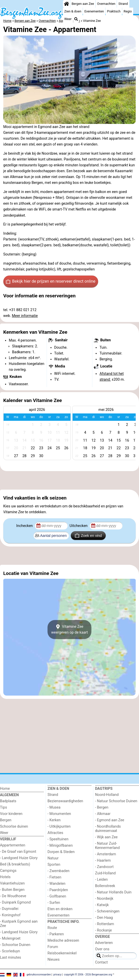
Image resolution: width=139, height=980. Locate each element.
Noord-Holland (107, 795)
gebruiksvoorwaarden (39, 974)
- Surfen (54, 903)
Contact (101, 962)
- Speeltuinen (58, 839)
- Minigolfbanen (60, 846)
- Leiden (101, 880)
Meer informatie (25, 316)
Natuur (53, 858)
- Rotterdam (105, 924)
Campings (8, 871)
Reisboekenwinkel (62, 953)
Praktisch (114, 11)
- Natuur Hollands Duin (113, 892)
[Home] (66, 4)
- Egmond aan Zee (110, 820)
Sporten (54, 865)
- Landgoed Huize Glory (19, 858)
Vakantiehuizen (12, 883)
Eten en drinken (60, 909)
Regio (128, 11)
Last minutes (11, 958)
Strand (123, 4)
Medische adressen (63, 941)
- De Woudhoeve (13, 896)
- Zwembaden (58, 871)
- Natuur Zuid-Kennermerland (107, 846)
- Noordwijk (104, 899)
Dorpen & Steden (61, 852)
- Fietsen (54, 877)
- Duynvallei (9, 909)
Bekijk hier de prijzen (51, 281)
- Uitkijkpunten (59, 826)
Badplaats (8, 801)
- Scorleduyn (10, 951)
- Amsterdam (106, 854)
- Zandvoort (104, 867)
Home (5, 789)
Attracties (55, 833)
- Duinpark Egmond (15, 902)
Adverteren (104, 943)
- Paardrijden (58, 890)
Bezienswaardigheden (65, 801)
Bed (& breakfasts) (15, 864)
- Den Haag (104, 918)
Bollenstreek (105, 886)
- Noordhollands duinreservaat (108, 829)
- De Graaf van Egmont (18, 852)
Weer (68, 19)
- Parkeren (56, 934)
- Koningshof (10, 915)
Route (52, 928)
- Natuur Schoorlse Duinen (116, 801)
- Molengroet (10, 938)
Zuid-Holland (105, 873)
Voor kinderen (11, 814)
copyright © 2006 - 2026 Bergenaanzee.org (88, 974)
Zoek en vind (88, 536)
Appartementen (13, 845)
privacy (57, 974)
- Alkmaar (103, 814)
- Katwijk (102, 905)
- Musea (54, 807)
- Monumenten (59, 814)
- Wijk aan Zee (106, 837)
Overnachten (106, 4)
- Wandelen (56, 884)
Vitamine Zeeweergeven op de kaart (70, 630)
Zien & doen (73, 11)
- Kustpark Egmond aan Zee (19, 924)
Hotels (5, 877)
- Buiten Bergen (12, 890)
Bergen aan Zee (83, 4)
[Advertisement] (69, 480)
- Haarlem (103, 861)
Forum (53, 947)
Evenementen (94, 11)
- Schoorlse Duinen (15, 945)
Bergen (6, 820)
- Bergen (102, 807)
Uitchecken (79, 526)
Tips (4, 807)
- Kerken (54, 820)
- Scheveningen (107, 911)
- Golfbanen (57, 896)
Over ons (102, 949)
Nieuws (54, 960)
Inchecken (25, 526)
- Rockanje (103, 930)
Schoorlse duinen (14, 826)
